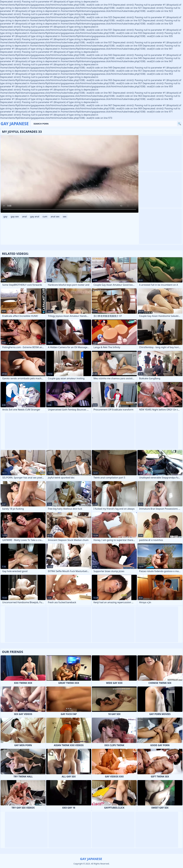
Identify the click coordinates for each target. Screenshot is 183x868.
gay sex (15, 216)
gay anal (35, 216)
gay (5, 216)
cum (45, 216)
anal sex (55, 216)
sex (65, 216)
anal (24, 216)
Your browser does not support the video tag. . (69, 174)
